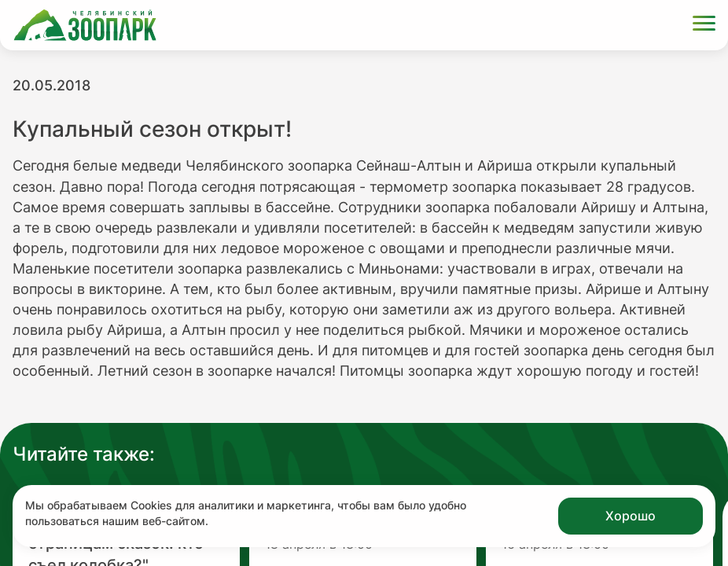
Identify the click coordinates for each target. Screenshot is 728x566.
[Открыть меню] (704, 26)
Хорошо (631, 516)
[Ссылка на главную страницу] (85, 25)
